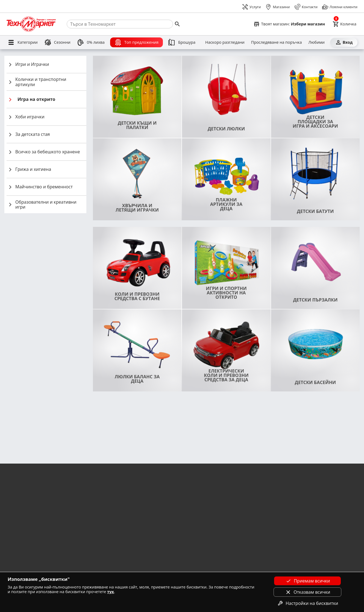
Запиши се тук (339, 470)
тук (111, 592)
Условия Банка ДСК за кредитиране (124, 545)
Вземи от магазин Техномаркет (121, 512)
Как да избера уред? (201, 512)
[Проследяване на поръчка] (277, 42)
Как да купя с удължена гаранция (213, 570)
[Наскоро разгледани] (225, 42)
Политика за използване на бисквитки (37, 553)
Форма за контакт (289, 512)
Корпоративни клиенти (114, 553)
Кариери (12, 570)
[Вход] (344, 42)
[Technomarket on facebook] (279, 564)
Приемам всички (307, 581)
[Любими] (317, 42)
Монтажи (102, 520)
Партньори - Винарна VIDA (207, 545)
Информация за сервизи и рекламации (218, 537)
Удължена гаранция (111, 528)
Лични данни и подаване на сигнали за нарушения (48, 562)
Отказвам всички (307, 592)
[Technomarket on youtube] (297, 564)
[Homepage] (31, 24)
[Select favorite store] (289, 24)
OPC (278, 528)
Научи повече (58, 480)
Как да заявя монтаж (202, 520)
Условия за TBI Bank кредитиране (123, 537)
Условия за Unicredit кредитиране (123, 562)
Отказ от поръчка (19, 537)
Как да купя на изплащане (207, 528)
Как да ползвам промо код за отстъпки (218, 553)
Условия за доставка (22, 520)
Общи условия (17, 512)
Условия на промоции (23, 545)
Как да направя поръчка (205, 562)
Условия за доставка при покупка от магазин (43, 528)
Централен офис (288, 520)
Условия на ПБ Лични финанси (121, 570)
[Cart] (344, 24)
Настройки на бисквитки (307, 603)
